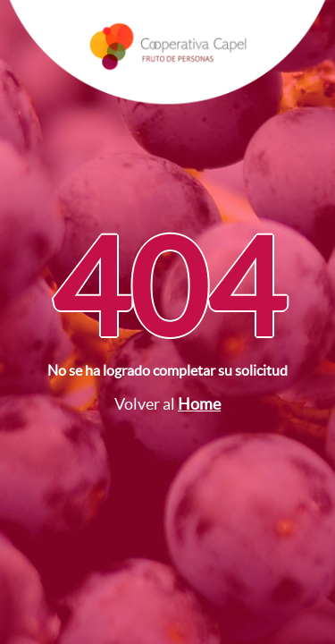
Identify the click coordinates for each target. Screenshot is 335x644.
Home (199, 404)
